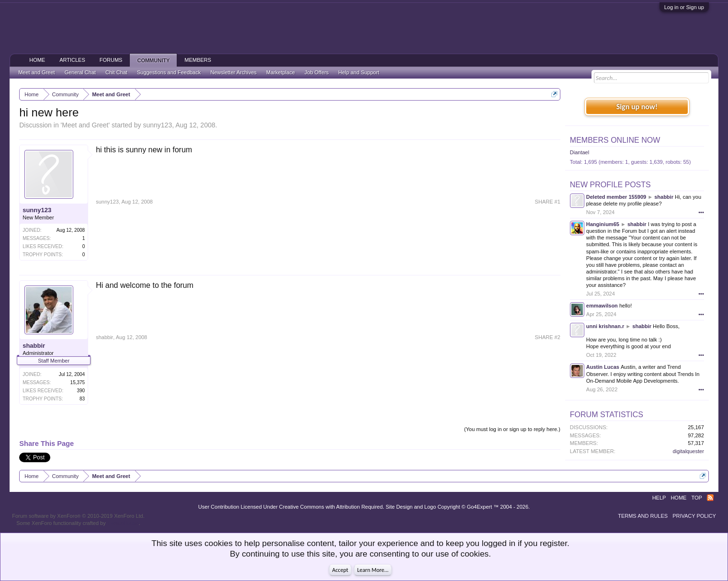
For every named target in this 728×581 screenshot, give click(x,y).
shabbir (34, 346)
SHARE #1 (548, 202)
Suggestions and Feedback (169, 72)
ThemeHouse (123, 523)
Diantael (580, 152)
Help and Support (359, 72)
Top (696, 498)
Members (198, 60)
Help (659, 498)
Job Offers (317, 72)
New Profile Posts (610, 185)
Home (37, 60)
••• (701, 212)
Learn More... (373, 570)
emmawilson (602, 306)
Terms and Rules (643, 516)
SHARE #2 (548, 337)
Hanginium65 (603, 224)
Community (153, 60)
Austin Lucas (603, 367)
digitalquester (688, 451)
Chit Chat (116, 72)
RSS (710, 498)
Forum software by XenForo (78, 516)
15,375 (78, 382)
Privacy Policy (694, 516)
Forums (111, 60)
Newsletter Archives (233, 72)
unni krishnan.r (605, 326)
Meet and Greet (85, 125)
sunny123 (157, 125)
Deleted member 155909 (616, 197)
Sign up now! (637, 107)
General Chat (80, 72)
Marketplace (281, 72)
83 (82, 399)
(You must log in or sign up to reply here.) (512, 429)
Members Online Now (615, 140)
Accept (340, 570)
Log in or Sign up (684, 7)
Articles (72, 60)
